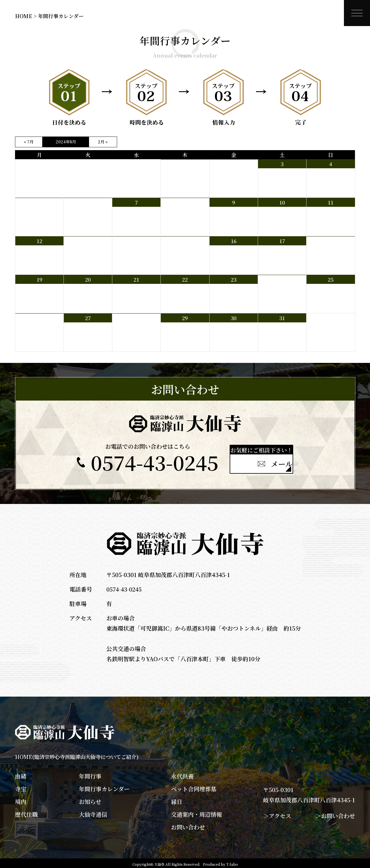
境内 (21, 799)
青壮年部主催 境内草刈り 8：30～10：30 (231, 176)
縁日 (177, 799)
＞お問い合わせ (335, 813)
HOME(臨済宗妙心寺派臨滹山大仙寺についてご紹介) (77, 754)
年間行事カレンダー (104, 787)
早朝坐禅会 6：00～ (178, 251)
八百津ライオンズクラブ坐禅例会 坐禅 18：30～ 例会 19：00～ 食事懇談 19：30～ (136, 333)
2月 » (103, 142)
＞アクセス (277, 813)
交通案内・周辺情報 (196, 812)
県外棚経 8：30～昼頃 (179, 212)
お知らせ (90, 799)
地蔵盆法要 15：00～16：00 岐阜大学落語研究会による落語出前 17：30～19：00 (281, 295)
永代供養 (182, 774)
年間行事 (90, 774)
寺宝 (21, 787)
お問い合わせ (188, 825)
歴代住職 (26, 812)
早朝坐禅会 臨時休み (178, 174)
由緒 (21, 774)
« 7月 (29, 142)
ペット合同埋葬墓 (194, 787)
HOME (24, 16)
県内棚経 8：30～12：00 (37, 212)
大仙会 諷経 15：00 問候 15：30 (39, 331)
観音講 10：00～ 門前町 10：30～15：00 (330, 254)
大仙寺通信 (93, 812)
